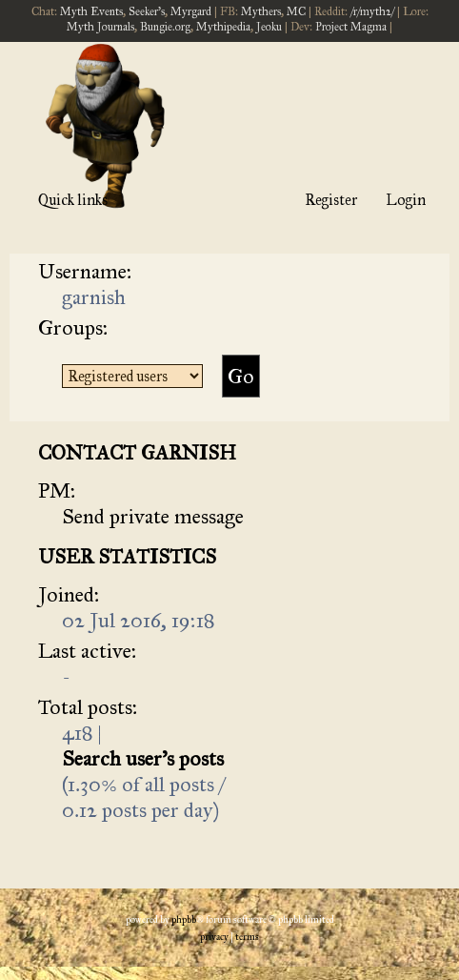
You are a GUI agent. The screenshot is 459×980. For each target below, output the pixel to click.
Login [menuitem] (406, 200)
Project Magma (351, 27)
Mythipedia (223, 27)
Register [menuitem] (331, 200)
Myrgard (191, 11)
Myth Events (91, 11)
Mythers (261, 11)
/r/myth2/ (372, 11)
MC (296, 11)
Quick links (73, 200)
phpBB (184, 920)
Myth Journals (100, 27)
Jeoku (269, 27)
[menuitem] (214, 937)
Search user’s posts (143, 758)
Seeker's (147, 11)
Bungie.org (165, 27)
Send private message (153, 516)
